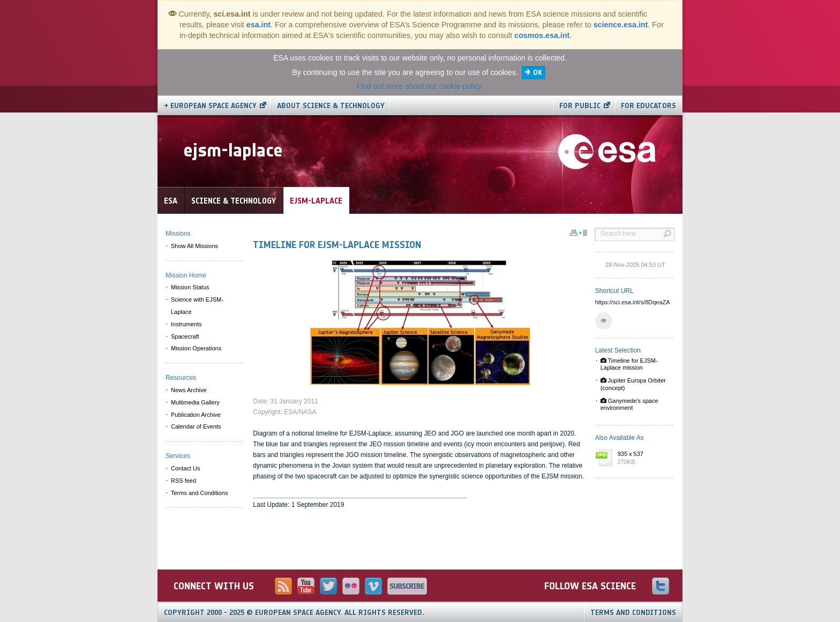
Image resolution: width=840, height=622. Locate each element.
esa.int (258, 25)
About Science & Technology (331, 106)
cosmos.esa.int (542, 35)
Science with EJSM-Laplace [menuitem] (197, 306)
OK (538, 73)
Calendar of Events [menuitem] (196, 426)
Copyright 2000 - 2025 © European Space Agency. (294, 613)
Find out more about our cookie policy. (420, 86)
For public (580, 106)
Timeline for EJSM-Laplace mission (629, 364)
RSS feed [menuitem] (183, 481)
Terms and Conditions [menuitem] (199, 493)
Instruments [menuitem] (186, 324)
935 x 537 (643, 459)
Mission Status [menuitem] (190, 287)
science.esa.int (621, 25)
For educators (648, 106)
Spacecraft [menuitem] (185, 336)
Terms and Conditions (633, 613)
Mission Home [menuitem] (186, 275)
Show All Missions (194, 246)
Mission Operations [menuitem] (196, 348)
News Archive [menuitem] (189, 390)
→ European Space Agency (210, 106)
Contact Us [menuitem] (185, 468)
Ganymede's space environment (629, 404)
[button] (604, 321)
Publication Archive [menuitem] (196, 415)
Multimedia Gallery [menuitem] (195, 402)
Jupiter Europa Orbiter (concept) (633, 384)
